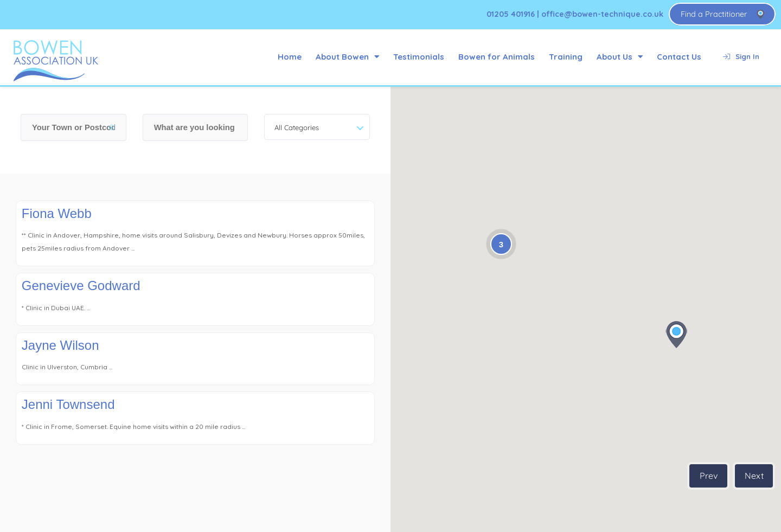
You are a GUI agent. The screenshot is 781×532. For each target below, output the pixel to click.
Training (566, 57)
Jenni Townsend (68, 404)
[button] (676, 335)
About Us (620, 57)
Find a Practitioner (714, 14)
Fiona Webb (57, 213)
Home (290, 57)
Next (754, 476)
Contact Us (679, 57)
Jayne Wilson (60, 345)
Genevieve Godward (81, 286)
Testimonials (419, 57)
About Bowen (347, 57)
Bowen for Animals (497, 57)
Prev (709, 476)
